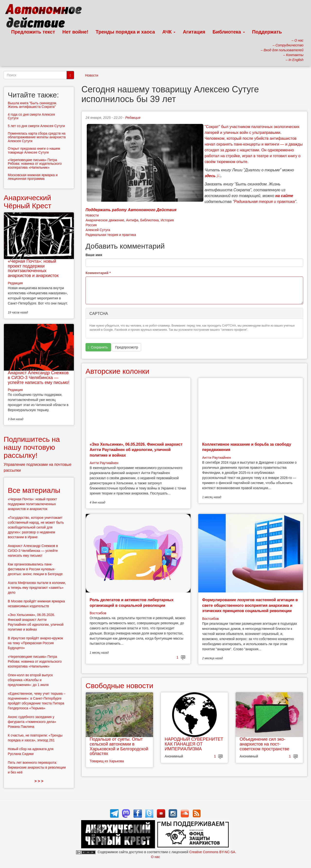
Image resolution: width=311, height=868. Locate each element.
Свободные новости (119, 686)
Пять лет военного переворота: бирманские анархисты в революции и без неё (37, 767)
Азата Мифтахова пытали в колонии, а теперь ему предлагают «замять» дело (37, 588)
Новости (92, 75)
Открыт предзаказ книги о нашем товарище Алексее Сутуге (34, 150)
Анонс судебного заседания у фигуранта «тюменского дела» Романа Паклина (32, 722)
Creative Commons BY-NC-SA (212, 852)
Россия (91, 225)
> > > (39, 781)
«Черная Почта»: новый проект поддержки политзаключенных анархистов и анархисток (33, 268)
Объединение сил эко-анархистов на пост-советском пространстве (264, 744)
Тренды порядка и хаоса (125, 32)
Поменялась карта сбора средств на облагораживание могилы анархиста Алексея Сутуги (37, 137)
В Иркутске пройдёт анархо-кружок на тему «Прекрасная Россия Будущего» (35, 643)
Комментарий (98, 273)
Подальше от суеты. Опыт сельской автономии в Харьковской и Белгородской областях (119, 746)
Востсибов (98, 613)
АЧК (169, 32)
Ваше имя (94, 255)
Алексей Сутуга (98, 230)
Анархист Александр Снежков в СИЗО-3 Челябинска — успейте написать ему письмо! (39, 378)
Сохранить (98, 347)
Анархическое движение (105, 220)
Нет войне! (75, 32)
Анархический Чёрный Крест (27, 202)
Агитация (194, 32)
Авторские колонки (117, 371)
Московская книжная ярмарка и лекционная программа (33, 177)
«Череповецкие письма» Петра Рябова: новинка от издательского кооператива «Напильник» (35, 164)
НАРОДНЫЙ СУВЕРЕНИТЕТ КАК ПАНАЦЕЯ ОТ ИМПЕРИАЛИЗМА (194, 744)
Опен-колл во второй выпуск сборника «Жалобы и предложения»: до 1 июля (30, 680)
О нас (155, 857)
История (167, 220)
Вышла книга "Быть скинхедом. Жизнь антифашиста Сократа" (32, 105)
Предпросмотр (126, 347)
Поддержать (267, 32)
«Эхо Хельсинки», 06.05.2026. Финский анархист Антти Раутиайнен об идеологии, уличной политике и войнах (136, 450)
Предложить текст (33, 32)
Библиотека (229, 32)
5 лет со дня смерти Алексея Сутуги (36, 126)
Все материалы (34, 490)
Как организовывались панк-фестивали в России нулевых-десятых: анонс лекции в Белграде (35, 569)
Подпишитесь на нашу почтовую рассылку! (32, 447)
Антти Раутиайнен (104, 463)
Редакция (133, 118)
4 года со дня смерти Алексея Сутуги (31, 116)
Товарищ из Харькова (107, 761)
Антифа (132, 220)
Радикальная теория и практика (111, 235)
